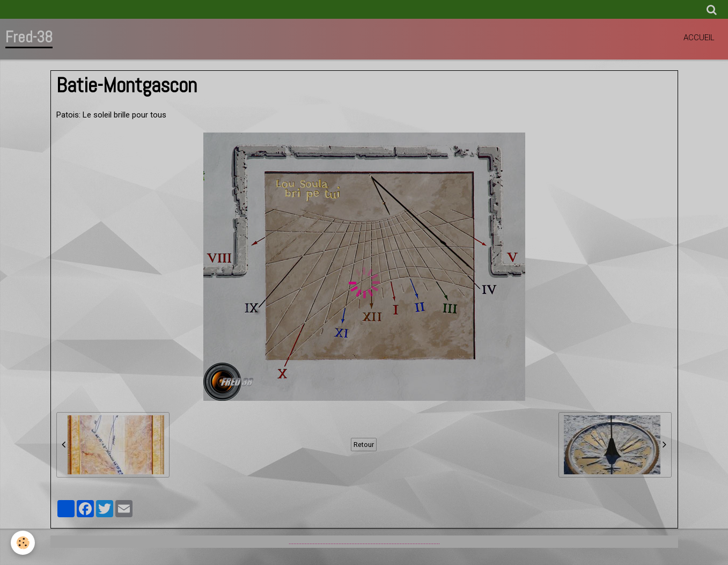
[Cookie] (23, 543)
